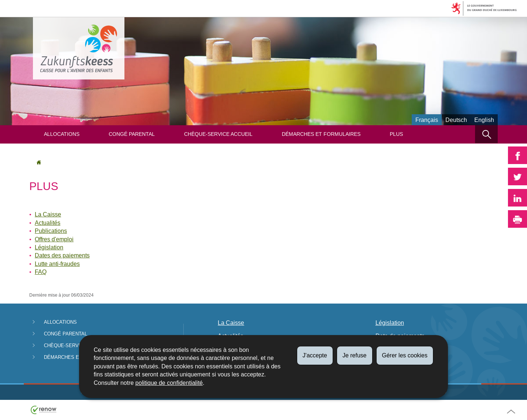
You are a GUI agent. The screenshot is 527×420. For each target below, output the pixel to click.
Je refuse (355, 355)
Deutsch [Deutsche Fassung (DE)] (456, 120)
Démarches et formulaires (321, 134)
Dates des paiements (62, 255)
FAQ (41, 272)
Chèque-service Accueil (218, 134)
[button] (486, 134)
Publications (51, 231)
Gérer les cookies (405, 355)
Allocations (62, 134)
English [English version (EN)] (484, 120)
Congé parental (132, 134)
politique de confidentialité (169, 383)
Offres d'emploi (54, 239)
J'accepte (315, 355)
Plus (396, 134)
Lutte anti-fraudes (57, 264)
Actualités (48, 223)
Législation (49, 247)
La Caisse (48, 214)
